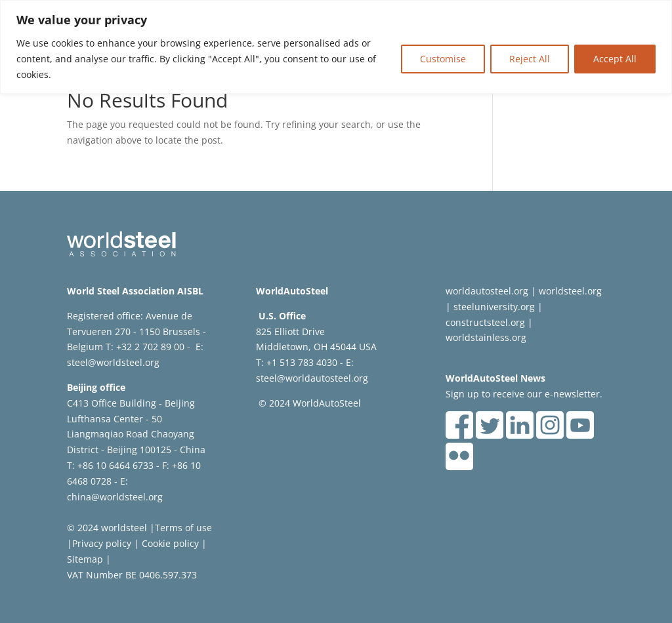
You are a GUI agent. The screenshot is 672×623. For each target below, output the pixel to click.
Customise (443, 59)
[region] (336, 47)
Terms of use (183, 528)
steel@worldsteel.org (113, 362)
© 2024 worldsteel (107, 528)
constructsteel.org (485, 322)
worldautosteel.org (487, 291)
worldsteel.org (570, 291)
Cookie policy (169, 543)
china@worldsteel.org (115, 497)
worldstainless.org (486, 337)
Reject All (530, 59)
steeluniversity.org (494, 307)
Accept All (615, 59)
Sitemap (85, 559)
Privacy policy (102, 543)
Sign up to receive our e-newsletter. (524, 394)
